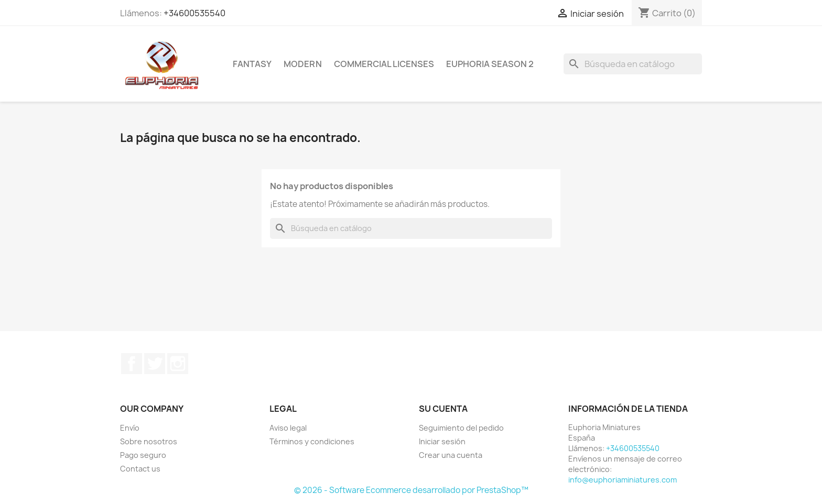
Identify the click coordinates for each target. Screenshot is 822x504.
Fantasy (252, 64)
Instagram (178, 364)
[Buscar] (633, 64)
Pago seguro (143, 455)
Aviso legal (288, 428)
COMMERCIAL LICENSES (384, 64)
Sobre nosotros (149, 441)
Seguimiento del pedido (461, 428)
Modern (303, 64)
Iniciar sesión (442, 441)
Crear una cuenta (451, 455)
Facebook (132, 364)
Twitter (155, 364)
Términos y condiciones (312, 441)
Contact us (140, 469)
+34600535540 (194, 13)
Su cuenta (443, 409)
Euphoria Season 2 (490, 64)
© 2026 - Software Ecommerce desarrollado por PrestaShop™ (411, 490)
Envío (130, 428)
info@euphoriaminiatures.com (623, 480)
